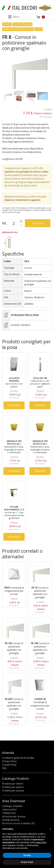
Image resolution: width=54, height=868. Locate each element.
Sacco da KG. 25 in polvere (14, 382)
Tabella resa (9, 813)
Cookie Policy (9, 765)
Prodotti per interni (13, 784)
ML (4, 223)
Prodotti (7, 24)
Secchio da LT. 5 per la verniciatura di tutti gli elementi (14, 512)
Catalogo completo (12, 806)
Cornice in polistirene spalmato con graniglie (40, 593)
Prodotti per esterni (22, 24)
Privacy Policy (9, 761)
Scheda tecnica (20, 325)
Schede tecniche (11, 820)
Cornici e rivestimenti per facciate (18, 29)
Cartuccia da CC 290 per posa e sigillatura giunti (40, 382)
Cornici (39, 29)
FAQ (4, 768)
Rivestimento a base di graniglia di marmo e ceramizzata (14, 447)
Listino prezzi (9, 809)
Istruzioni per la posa (25, 315)
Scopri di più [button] (27, 862)
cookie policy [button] (41, 842)
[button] (50, 829)
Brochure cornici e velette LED (18, 823)
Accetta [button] (27, 855)
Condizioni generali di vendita (18, 758)
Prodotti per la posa (13, 791)
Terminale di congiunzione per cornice (14, 591)
